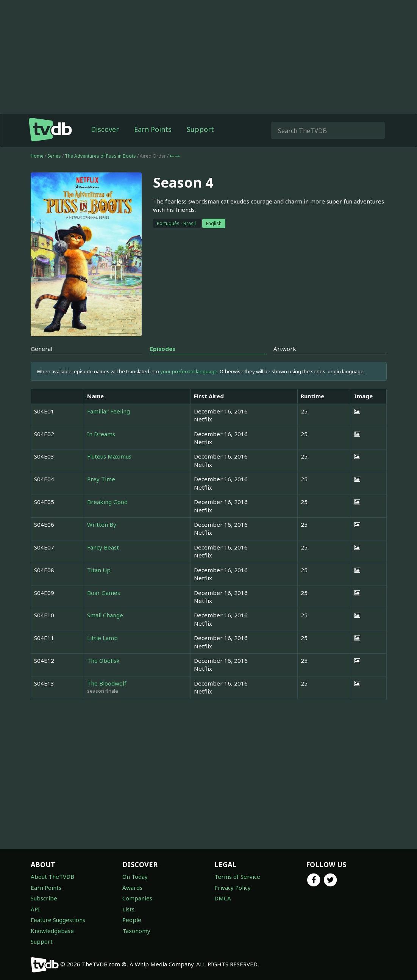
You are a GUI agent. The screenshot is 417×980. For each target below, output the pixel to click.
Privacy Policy (233, 888)
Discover (105, 129)
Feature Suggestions (58, 920)
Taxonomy (136, 931)
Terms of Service (237, 877)
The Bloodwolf (107, 683)
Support (200, 129)
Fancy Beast (103, 547)
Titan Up (99, 570)
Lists (128, 909)
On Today (135, 877)
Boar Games (104, 593)
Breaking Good (107, 502)
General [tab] (41, 349)
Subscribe (44, 898)
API (35, 909)
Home (37, 156)
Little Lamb (102, 638)
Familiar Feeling (109, 411)
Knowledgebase (52, 931)
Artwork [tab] (285, 349)
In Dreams (101, 434)
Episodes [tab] (163, 349)
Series (54, 156)
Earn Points (153, 129)
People (132, 920)
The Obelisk (103, 661)
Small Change (105, 615)
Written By (102, 524)
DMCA (223, 898)
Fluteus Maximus (109, 456)
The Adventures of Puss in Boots (101, 156)
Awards (132, 888)
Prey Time (101, 479)
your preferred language (189, 371)
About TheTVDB (52, 877)
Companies (137, 898)
